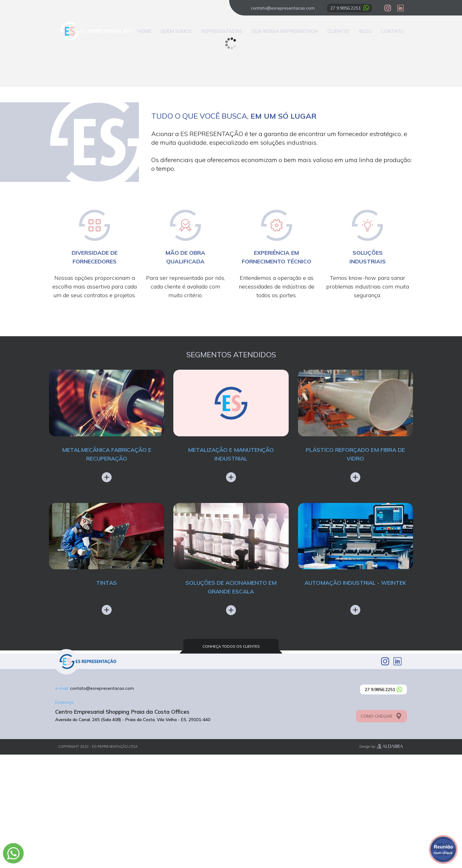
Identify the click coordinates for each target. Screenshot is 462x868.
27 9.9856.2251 (350, 8)
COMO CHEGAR (381, 830)
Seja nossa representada (285, 31)
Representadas (221, 31)
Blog (365, 31)
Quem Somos (176, 31)
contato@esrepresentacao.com (283, 8)
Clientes (339, 31)
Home (144, 31)
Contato (392, 31)
